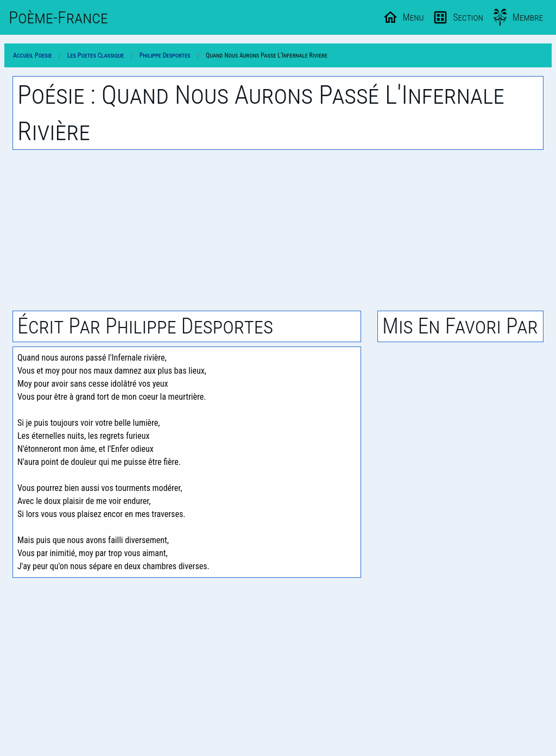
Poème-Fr (58, 17)
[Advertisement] (278, 230)
